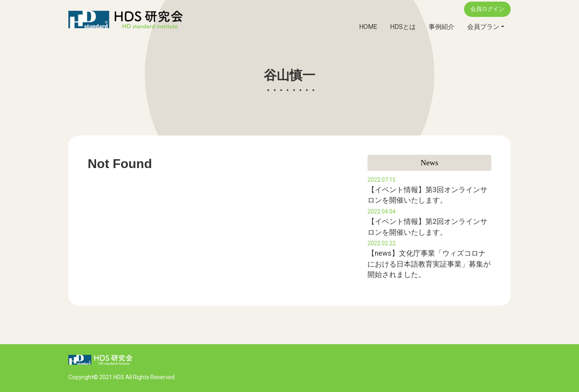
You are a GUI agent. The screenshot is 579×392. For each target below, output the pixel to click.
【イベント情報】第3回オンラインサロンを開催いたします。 (427, 191)
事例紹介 (441, 27)
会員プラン (483, 27)
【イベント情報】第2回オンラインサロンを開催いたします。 (427, 222)
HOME (368, 27)
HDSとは (403, 27)
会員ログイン (487, 9)
